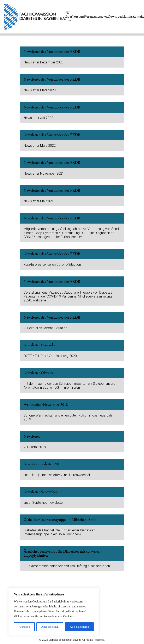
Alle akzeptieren (79, 627)
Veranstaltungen (96, 17)
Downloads (116, 17)
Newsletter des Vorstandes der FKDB (52, 52)
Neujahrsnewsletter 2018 (43, 464)
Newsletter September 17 (43, 492)
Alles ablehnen (50, 627)
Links (128, 17)
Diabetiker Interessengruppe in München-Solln (60, 520)
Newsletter (32, 436)
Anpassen (24, 627)
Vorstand (79, 17)
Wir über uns (69, 17)
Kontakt (138, 17)
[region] (54, 612)
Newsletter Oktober (38, 373)
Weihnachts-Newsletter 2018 (46, 405)
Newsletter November (40, 345)
